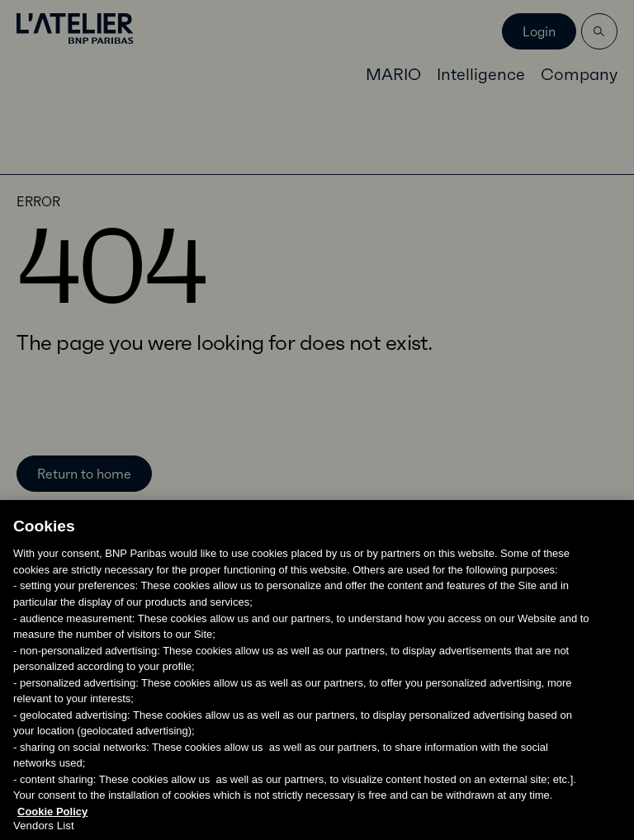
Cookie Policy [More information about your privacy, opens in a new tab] (52, 821)
